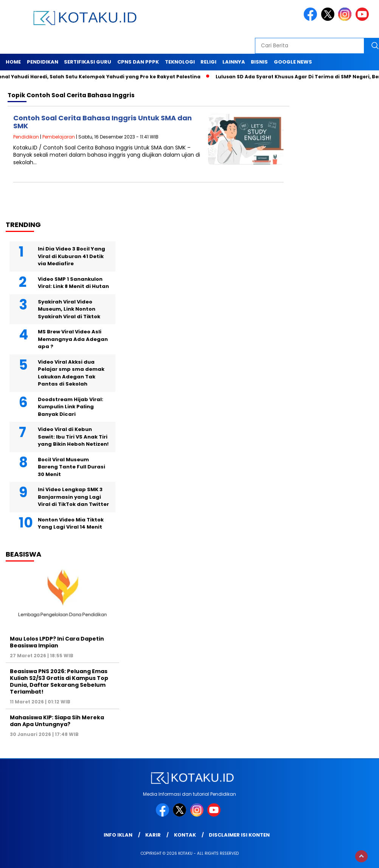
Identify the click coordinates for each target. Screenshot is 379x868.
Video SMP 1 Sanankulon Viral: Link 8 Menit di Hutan (73, 283)
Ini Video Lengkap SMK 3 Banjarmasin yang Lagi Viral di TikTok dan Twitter (73, 497)
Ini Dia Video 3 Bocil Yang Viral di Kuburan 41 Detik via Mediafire (71, 256)
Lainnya (234, 62)
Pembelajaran (59, 137)
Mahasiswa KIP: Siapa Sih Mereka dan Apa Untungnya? (57, 721)
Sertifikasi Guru (88, 62)
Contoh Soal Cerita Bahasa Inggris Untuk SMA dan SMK (103, 122)
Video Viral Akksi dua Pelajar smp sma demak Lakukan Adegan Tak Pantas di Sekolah (71, 373)
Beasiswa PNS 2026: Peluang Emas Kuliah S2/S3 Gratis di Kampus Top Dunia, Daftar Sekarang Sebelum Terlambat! (59, 682)
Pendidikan (43, 62)
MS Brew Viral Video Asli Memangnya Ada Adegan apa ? (73, 339)
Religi (208, 62)
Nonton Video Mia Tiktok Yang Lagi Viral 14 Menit (71, 523)
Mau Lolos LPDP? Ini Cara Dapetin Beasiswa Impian (57, 642)
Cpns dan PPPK (138, 62)
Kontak (185, 835)
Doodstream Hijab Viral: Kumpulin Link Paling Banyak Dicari (71, 407)
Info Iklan (118, 835)
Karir (153, 835)
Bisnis (259, 62)
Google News (293, 62)
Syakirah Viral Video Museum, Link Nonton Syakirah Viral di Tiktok (69, 309)
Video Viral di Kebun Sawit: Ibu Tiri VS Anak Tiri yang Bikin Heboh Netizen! (73, 437)
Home (13, 62)
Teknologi (180, 62)
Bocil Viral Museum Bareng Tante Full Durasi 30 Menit (71, 467)
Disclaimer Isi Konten (239, 835)
